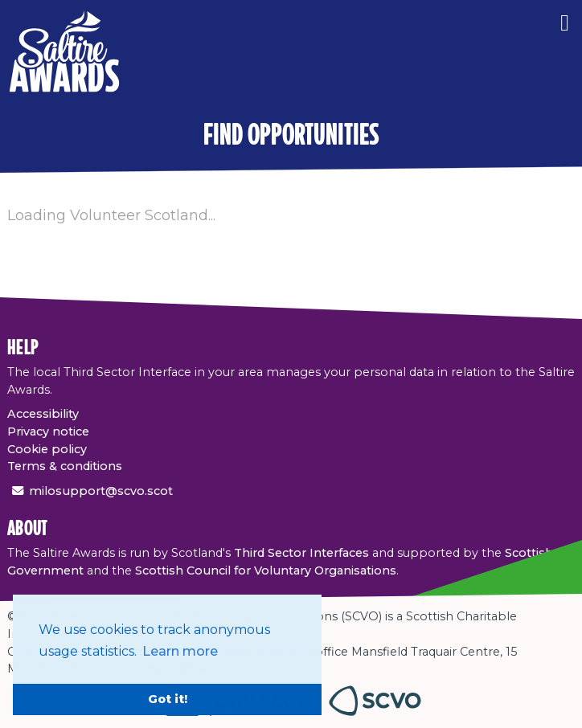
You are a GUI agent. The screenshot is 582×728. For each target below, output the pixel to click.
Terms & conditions (65, 466)
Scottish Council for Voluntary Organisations (266, 571)
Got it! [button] (168, 699)
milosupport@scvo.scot (101, 491)
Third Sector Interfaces (301, 553)
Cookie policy (47, 449)
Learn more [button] (180, 651)
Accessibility (43, 414)
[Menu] (565, 20)
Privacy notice (48, 431)
